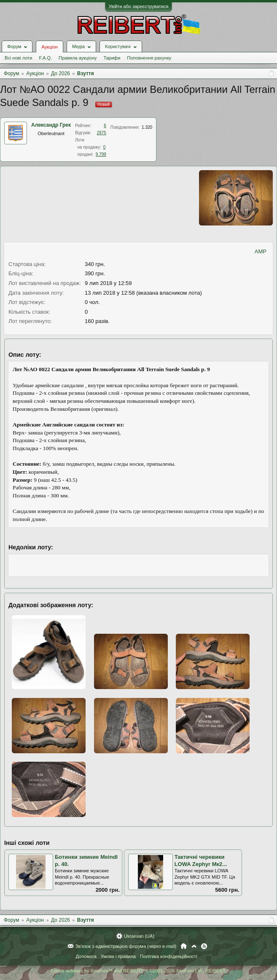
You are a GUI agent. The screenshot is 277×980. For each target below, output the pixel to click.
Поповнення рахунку (149, 58)
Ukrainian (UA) (139, 936)
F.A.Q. (45, 58)
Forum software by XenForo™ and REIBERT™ (138, 971)
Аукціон (49, 47)
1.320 (147, 127)
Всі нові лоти (18, 58)
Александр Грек (51, 125)
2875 (102, 133)
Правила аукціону (78, 58)
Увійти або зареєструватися (139, 6)
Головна (184, 946)
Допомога (86, 956)
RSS (204, 946)
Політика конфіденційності (168, 956)
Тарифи (112, 58)
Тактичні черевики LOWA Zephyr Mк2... (201, 861)
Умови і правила (118, 956)
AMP (261, 251)
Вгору (194, 946)
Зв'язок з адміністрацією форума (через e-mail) (126, 946)
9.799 (101, 154)
